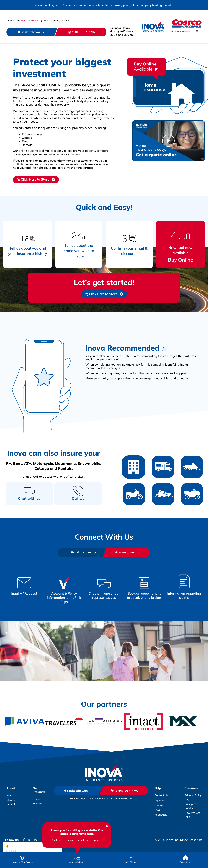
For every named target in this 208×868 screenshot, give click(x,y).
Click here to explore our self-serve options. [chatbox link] (77, 840)
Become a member (181, 31)
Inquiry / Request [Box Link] (24, 593)
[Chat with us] (29, 491)
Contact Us (57, 21)
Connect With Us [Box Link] (77, 862)
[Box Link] (24, 581)
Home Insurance (28, 21)
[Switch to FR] (197, 31)
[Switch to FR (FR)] (68, 21)
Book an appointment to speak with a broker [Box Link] (144, 595)
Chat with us (29, 498)
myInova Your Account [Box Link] (23, 862)
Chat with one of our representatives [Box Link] (104, 595)
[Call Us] (78, 491)
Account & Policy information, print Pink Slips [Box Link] (64, 597)
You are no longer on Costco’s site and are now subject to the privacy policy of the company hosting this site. (104, 5)
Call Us (78, 498)
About (11, 21)
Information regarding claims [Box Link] (184, 595)
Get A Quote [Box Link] (185, 862)
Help (45, 21)
